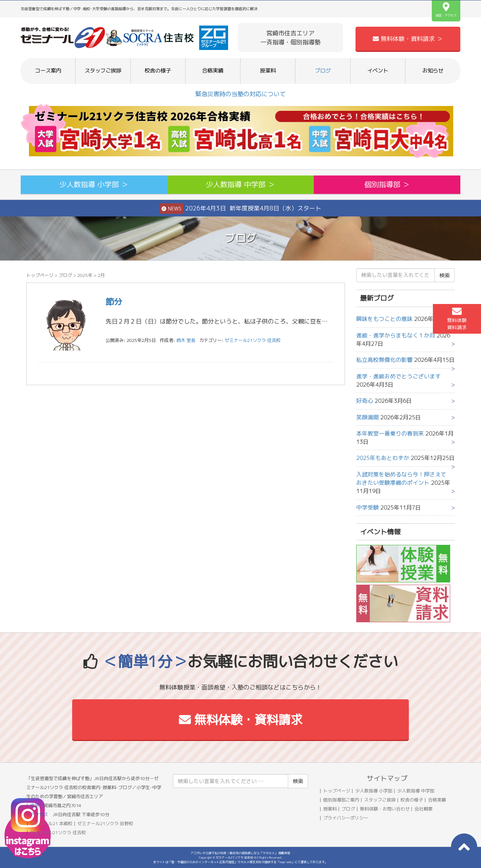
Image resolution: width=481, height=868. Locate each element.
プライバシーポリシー (346, 818)
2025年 (85, 275)
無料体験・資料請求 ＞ (408, 39)
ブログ (323, 71)
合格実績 (213, 71)
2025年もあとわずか (383, 458)
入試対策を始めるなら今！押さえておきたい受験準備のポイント (401, 479)
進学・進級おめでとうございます (399, 376)
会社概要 (424, 809)
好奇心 (365, 401)
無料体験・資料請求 (241, 720)
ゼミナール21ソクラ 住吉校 (253, 340)
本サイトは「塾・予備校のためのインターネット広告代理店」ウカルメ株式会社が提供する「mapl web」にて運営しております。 (240, 862)
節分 (114, 302)
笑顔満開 (368, 417)
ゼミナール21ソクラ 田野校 (105, 823)
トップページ (40, 275)
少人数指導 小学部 (374, 791)
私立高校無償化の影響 (384, 360)
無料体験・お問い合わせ (385, 809)
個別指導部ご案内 (341, 800)
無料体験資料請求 (457, 319)
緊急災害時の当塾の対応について (240, 94)
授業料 (268, 71)
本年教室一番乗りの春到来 (390, 433)
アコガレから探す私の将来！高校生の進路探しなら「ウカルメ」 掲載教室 (240, 853)
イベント (378, 71)
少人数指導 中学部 (416, 791)
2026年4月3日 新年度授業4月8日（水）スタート (240, 209)
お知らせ (433, 71)
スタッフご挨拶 (103, 71)
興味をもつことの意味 (384, 319)
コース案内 (48, 71)
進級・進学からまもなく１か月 (396, 335)
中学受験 (368, 507)
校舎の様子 (158, 71)
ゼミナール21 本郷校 (51, 823)
